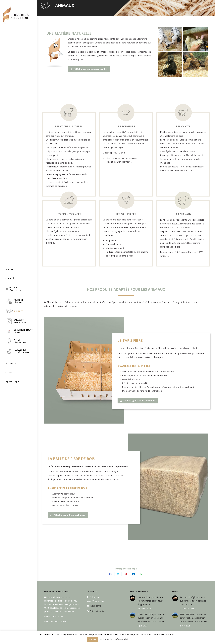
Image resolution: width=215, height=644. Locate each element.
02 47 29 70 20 (97, 611)
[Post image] (133, 598)
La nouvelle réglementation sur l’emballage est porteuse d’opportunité (150, 601)
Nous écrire (96, 606)
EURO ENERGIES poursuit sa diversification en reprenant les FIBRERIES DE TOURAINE (151, 618)
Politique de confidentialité (114, 639)
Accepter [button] (92, 639)
